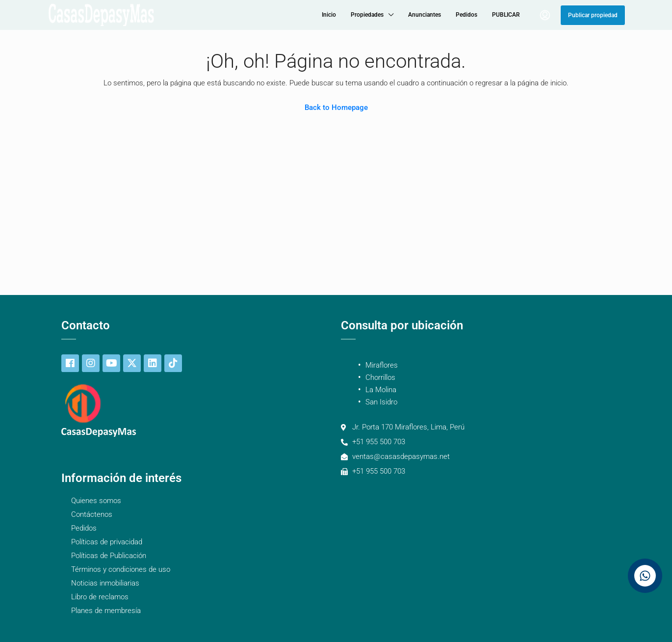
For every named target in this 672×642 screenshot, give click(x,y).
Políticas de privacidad (107, 542)
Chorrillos (380, 377)
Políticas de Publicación (109, 556)
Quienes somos (96, 501)
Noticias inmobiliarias (105, 583)
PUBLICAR (506, 15)
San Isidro (381, 402)
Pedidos (466, 15)
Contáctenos (92, 514)
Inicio (329, 15)
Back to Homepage (336, 107)
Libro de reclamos (100, 597)
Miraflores (382, 365)
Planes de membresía (106, 611)
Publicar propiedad (593, 15)
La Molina (381, 390)
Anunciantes (425, 15)
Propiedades (367, 15)
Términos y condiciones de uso (121, 569)
